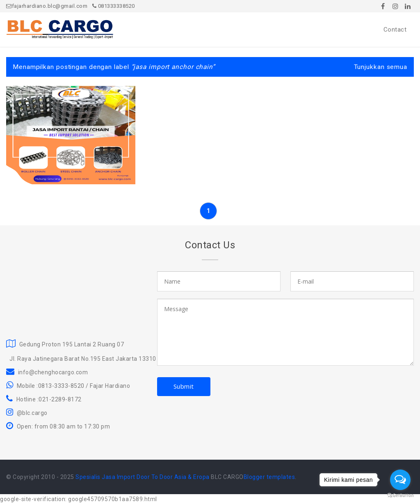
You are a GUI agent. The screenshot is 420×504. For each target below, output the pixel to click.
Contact (395, 30)
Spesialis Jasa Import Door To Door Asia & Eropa (143, 477)
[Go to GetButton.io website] (400, 496)
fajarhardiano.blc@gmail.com (47, 6)
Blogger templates (269, 477)
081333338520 (114, 6)
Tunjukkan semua (381, 67)
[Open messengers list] (400, 480)
